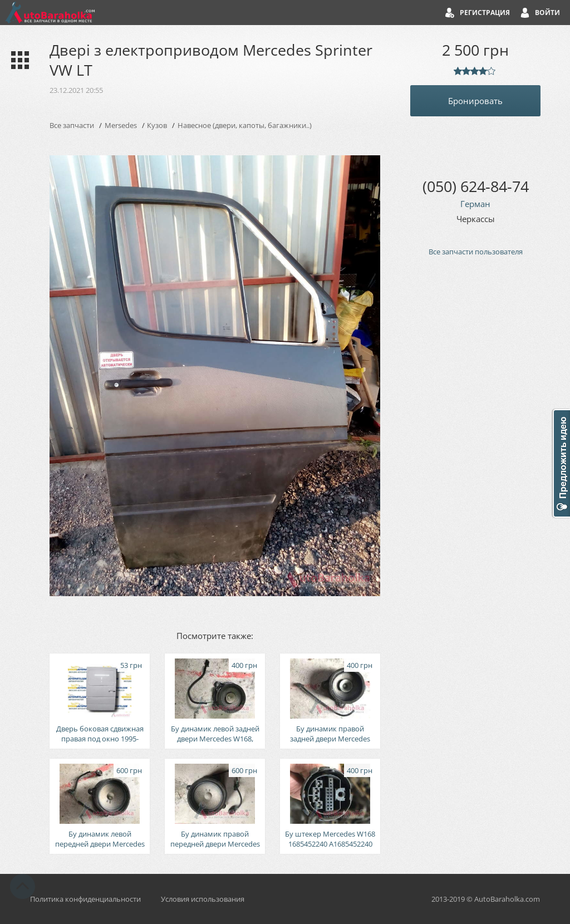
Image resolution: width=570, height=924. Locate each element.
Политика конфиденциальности (85, 899)
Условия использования (203, 899)
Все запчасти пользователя (476, 252)
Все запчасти (72, 125)
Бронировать (475, 101)
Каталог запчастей (18, 60)
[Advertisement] (475, 454)
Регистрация (485, 13)
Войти (547, 13)
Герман (475, 204)
